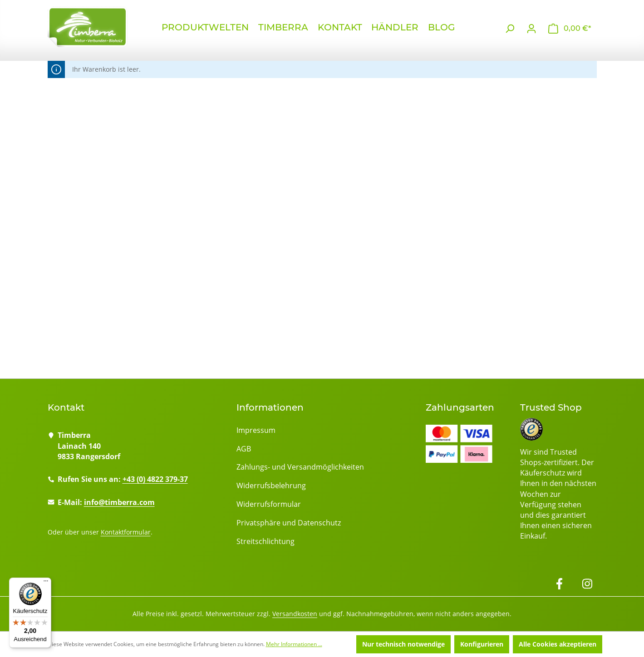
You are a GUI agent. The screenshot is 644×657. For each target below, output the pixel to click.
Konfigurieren (482, 644)
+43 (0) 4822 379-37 (155, 479)
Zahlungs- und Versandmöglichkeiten (300, 467)
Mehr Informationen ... (294, 644)
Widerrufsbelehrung (271, 485)
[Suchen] (510, 29)
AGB (244, 449)
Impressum (256, 430)
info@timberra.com (119, 502)
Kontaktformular (126, 532)
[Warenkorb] (570, 29)
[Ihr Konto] (531, 29)
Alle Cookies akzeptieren (558, 644)
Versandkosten (295, 614)
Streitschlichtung (265, 541)
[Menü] (46, 583)
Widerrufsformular (269, 504)
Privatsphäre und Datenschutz (289, 523)
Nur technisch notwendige (403, 644)
